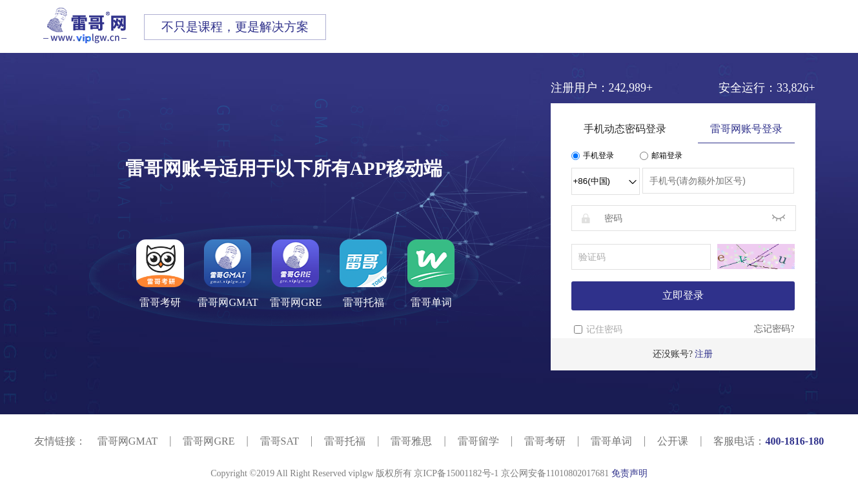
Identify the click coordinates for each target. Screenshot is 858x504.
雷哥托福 (345, 441)
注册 (704, 354)
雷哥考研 (545, 441)
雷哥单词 (611, 441)
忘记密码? (774, 329)
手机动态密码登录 (625, 129)
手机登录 (593, 156)
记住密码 (604, 329)
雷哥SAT (280, 441)
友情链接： (60, 441)
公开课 (673, 441)
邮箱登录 (661, 156)
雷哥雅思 (411, 441)
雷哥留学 (478, 441)
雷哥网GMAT (128, 441)
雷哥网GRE (209, 441)
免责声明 (629, 473)
